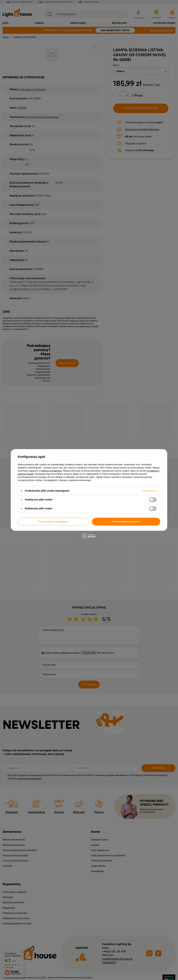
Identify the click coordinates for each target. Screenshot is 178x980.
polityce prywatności (52, 471)
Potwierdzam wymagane (53, 522)
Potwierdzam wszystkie (126, 522)
